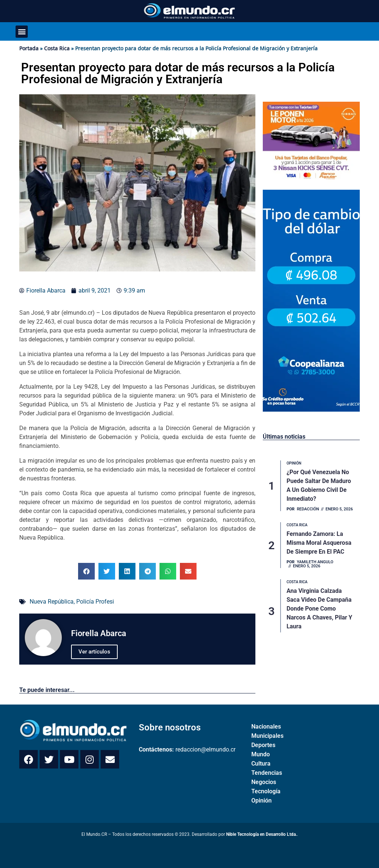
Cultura (261, 764)
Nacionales (266, 727)
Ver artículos (94, 652)
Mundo (261, 754)
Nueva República (52, 602)
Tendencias (267, 773)
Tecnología (266, 791)
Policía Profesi (95, 602)
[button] (22, 32)
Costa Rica (57, 48)
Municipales (267, 736)
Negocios (264, 782)
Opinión (261, 801)
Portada (29, 48)
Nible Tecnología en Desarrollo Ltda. (261, 834)
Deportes (263, 745)
